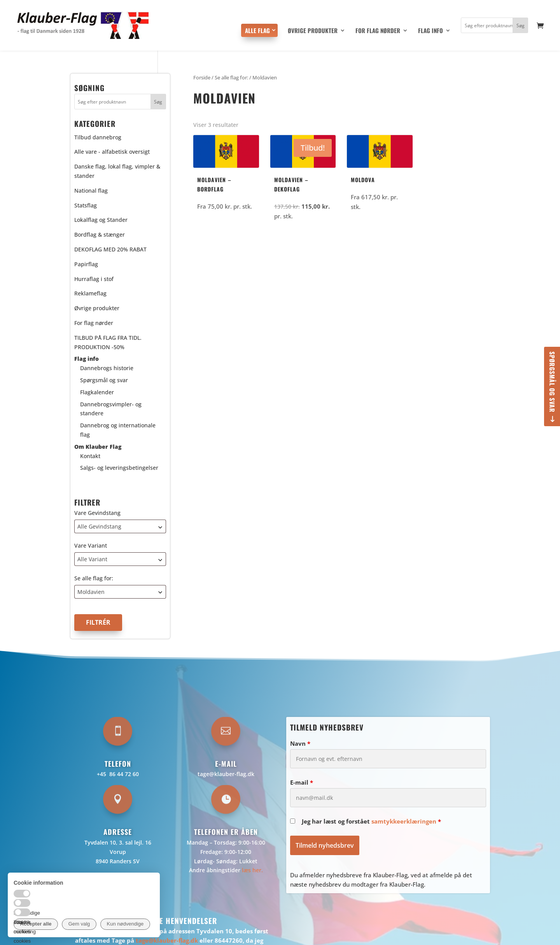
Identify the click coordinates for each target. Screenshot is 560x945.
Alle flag (257, 30)
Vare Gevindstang (97, 513)
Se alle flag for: (94, 578)
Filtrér (98, 622)
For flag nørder (378, 31)
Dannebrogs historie (107, 368)
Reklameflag (90, 293)
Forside (202, 77)
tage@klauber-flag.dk (226, 774)
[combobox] (120, 526)
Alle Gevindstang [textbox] (99, 526)
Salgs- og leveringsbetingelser (119, 468)
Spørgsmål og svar (552, 382)
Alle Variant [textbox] (92, 559)
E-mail (302, 782)
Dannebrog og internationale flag (118, 430)
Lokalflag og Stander (101, 220)
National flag (91, 191)
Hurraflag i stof (94, 279)
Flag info (430, 31)
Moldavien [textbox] (91, 592)
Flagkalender (97, 392)
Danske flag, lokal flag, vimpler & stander (117, 171)
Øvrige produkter (313, 31)
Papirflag (86, 264)
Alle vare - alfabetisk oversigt (112, 152)
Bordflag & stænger (100, 234)
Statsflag (86, 205)
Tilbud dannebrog (98, 137)
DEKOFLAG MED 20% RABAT (110, 249)
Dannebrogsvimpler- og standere (111, 409)
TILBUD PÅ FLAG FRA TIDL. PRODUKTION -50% (108, 342)
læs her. (252, 870)
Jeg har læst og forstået (371, 821)
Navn (300, 743)
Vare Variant (91, 545)
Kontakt (90, 456)
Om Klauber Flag (98, 447)
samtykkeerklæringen (404, 821)
